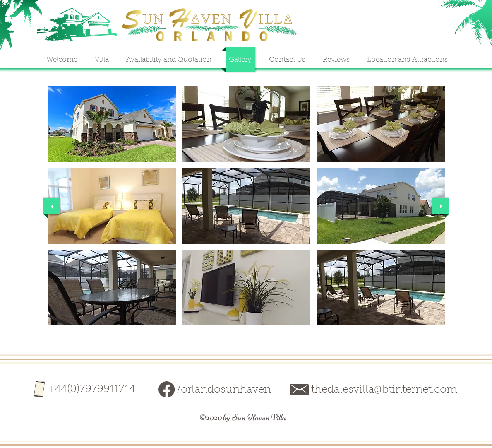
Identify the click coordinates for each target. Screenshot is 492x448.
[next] (441, 206)
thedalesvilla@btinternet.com (384, 390)
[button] (112, 124)
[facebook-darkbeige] (167, 389)
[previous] (52, 206)
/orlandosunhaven (224, 390)
